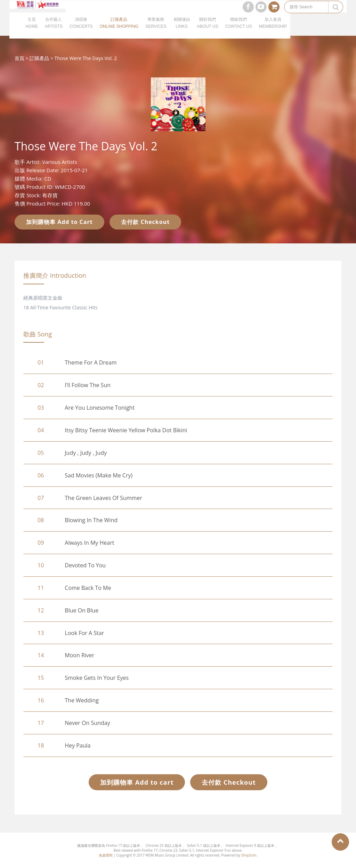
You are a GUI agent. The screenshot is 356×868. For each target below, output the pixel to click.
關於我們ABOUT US (208, 31)
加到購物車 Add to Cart (59, 222)
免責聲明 (106, 855)
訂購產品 (39, 58)
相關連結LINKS (182, 31)
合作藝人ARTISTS (54, 31)
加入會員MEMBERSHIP (273, 31)
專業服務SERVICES (156, 31)
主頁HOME (32, 31)
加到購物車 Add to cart (137, 782)
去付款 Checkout (145, 222)
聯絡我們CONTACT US (239, 31)
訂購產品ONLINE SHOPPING (119, 31)
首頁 (19, 58)
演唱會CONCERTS (81, 31)
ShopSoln (249, 855)
